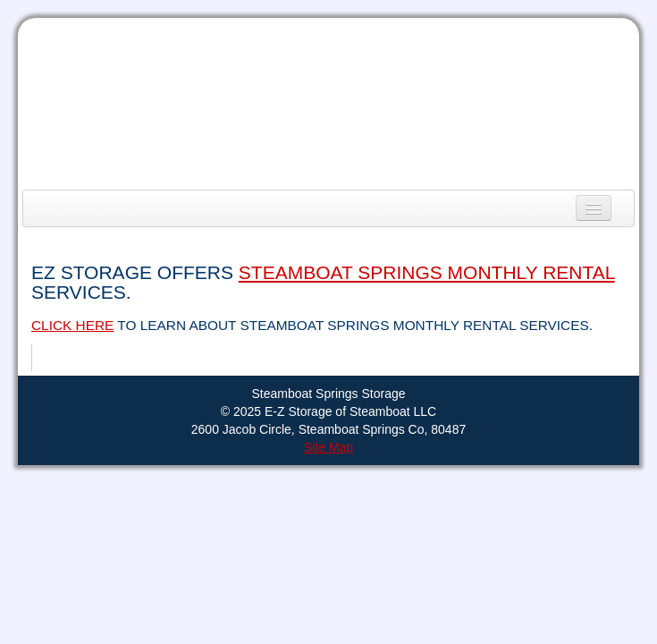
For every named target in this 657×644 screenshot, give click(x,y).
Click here (72, 325)
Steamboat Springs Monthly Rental (427, 272)
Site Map (328, 447)
